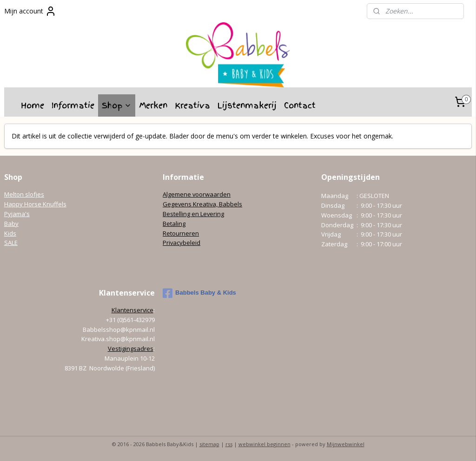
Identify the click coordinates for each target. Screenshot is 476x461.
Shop (117, 105)
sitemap (209, 444)
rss (229, 444)
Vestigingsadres (131, 349)
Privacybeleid (182, 243)
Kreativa (192, 105)
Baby (11, 224)
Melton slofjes (24, 194)
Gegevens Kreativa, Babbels (202, 204)
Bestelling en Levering (193, 214)
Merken (153, 105)
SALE (11, 243)
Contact (300, 105)
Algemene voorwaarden (197, 194)
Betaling (174, 224)
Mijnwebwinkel (346, 444)
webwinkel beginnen (264, 444)
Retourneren (181, 233)
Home (33, 105)
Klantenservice (132, 310)
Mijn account (30, 11)
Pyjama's (17, 214)
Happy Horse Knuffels (35, 204)
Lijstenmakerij (247, 105)
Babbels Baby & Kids (199, 293)
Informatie (73, 105)
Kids (10, 233)
